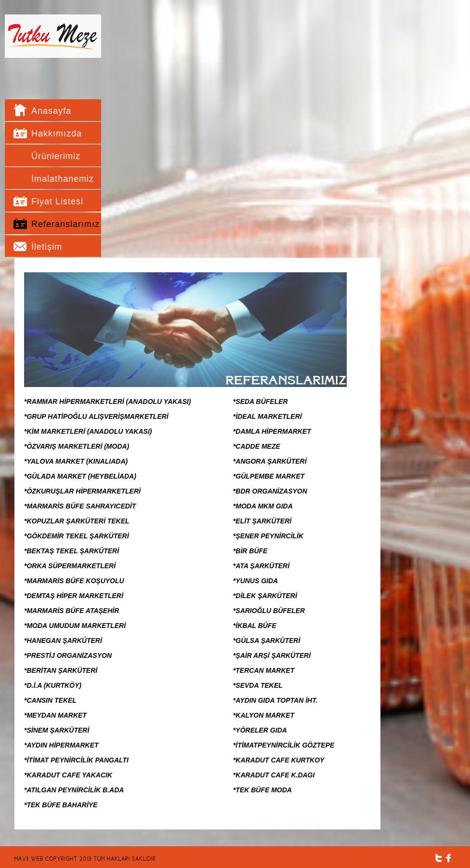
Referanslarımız (60, 224)
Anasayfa (51, 111)
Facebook (449, 858)
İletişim (47, 247)
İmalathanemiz (60, 179)
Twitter (439, 858)
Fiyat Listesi (57, 201)
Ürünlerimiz (56, 156)
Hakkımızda (57, 134)
